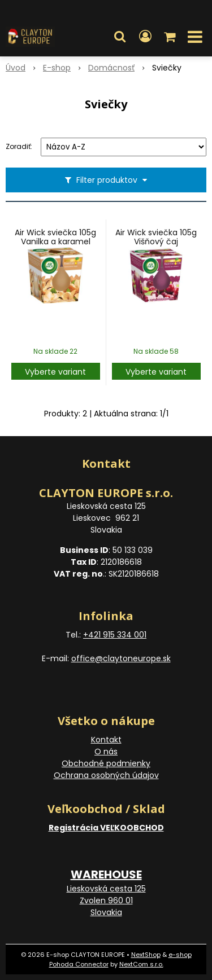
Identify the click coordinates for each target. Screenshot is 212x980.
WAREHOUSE (106, 874)
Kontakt (106, 740)
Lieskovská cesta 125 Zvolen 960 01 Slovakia (106, 900)
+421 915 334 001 (115, 635)
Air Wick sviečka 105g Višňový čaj (156, 237)
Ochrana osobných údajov (106, 775)
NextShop (146, 955)
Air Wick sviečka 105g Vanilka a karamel (55, 237)
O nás (106, 752)
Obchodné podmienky (106, 763)
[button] (120, 37)
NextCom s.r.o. (141, 964)
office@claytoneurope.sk (121, 658)
